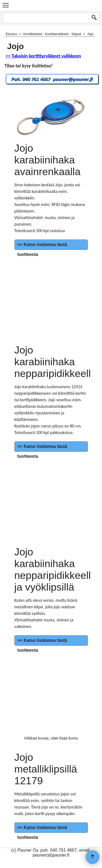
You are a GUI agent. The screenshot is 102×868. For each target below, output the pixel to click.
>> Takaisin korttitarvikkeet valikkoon (43, 56)
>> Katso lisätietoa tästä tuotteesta (42, 249)
